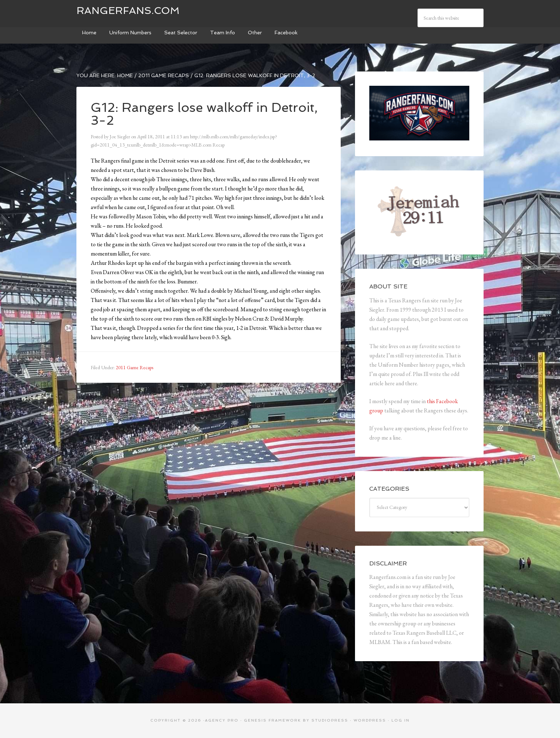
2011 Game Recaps (134, 367)
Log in (401, 720)
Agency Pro (222, 720)
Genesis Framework (272, 720)
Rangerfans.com (128, 11)
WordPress (370, 720)
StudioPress (330, 720)
